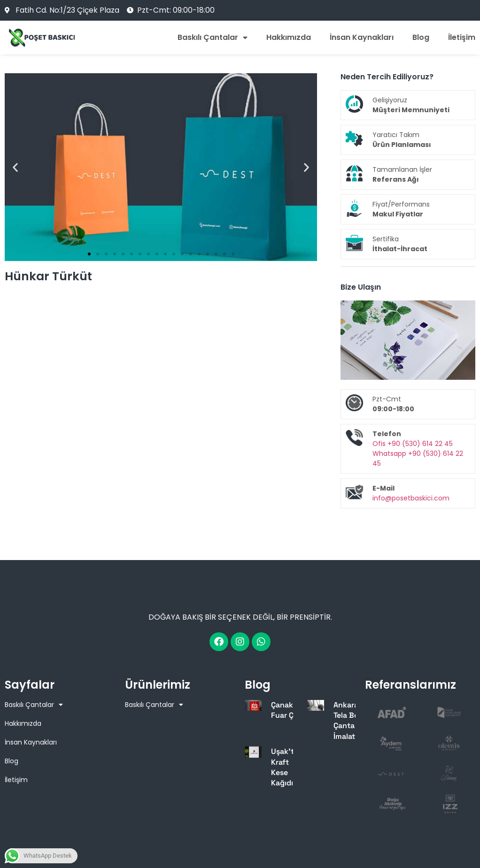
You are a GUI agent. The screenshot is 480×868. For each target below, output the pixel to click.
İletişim (462, 38)
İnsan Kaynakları (362, 38)
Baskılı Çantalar (213, 38)
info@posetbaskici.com (411, 498)
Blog (421, 38)
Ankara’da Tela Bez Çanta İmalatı (352, 721)
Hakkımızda (289, 38)
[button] (15, 167)
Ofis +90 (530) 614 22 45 (413, 444)
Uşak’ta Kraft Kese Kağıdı (285, 767)
